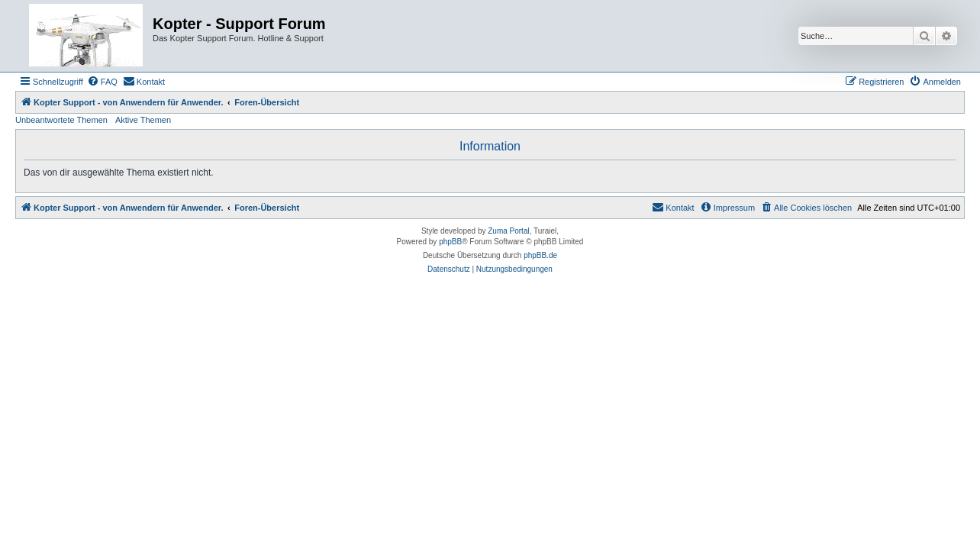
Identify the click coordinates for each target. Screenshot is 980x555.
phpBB (450, 242)
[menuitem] (102, 82)
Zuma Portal (508, 231)
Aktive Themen (143, 120)
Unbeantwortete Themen (61, 120)
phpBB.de (540, 255)
